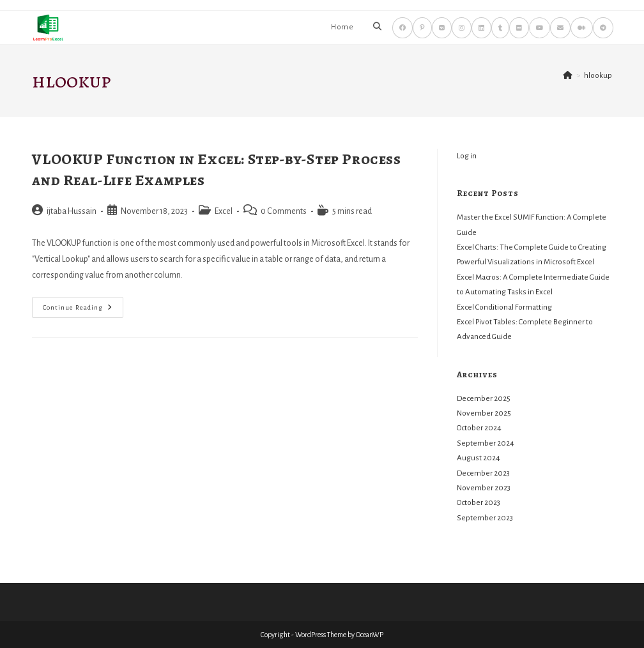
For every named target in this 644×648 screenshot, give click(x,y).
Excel (224, 211)
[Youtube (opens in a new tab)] (540, 28)
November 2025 (484, 413)
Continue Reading (83, 311)
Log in (467, 156)
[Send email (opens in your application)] (560, 28)
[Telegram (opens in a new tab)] (603, 28)
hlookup (598, 76)
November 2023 (484, 488)
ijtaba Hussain (72, 211)
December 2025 (484, 399)
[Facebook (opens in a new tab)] (402, 28)
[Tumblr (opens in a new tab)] (500, 28)
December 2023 (483, 473)
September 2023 (485, 518)
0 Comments (284, 211)
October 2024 (479, 428)
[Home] (568, 76)
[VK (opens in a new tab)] (442, 28)
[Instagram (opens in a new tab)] (462, 28)
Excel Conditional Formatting (504, 307)
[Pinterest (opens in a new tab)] (422, 28)
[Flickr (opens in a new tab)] (519, 28)
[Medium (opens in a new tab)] (582, 28)
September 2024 (486, 443)
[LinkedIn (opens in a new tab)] (481, 28)
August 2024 (479, 458)
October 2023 (479, 503)
